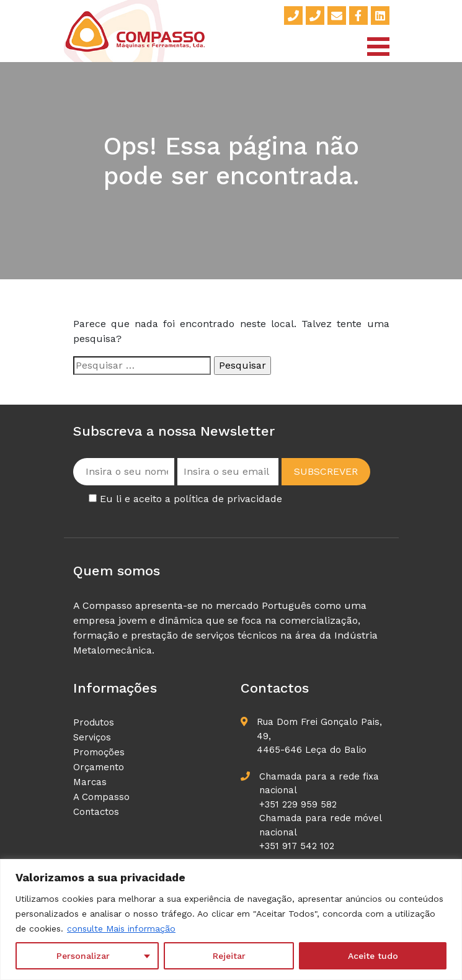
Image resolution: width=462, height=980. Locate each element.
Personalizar (83, 956)
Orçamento (99, 767)
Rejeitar (229, 956)
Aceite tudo (373, 956)
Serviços (92, 737)
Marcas (90, 782)
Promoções (99, 752)
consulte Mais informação (121, 928)
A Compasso (101, 797)
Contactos (96, 812)
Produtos (94, 722)
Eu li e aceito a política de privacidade (191, 499)
